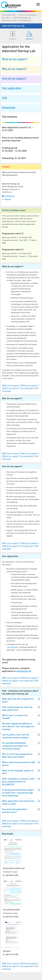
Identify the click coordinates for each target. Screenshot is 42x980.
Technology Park (9, 15)
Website (7, 199)
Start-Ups (6, 18)
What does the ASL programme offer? (21, 700)
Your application (12, 88)
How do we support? (14, 79)
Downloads (9, 108)
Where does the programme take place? (21, 764)
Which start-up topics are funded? (21, 717)
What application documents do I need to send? (21, 803)
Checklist (7, 951)
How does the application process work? (21, 811)
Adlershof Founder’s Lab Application (16, 21)
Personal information (11, 910)
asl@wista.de (9, 196)
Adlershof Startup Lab (22, 18)
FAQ (4, 98)
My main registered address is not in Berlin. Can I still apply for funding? (21, 727)
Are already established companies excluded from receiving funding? (21, 746)
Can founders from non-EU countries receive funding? (21, 736)
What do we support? (15, 59)
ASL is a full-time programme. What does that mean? (21, 756)
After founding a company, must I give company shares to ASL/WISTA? (21, 782)
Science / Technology (28, 15)
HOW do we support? (10, 388)
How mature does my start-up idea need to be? (21, 709)
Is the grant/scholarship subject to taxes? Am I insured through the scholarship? (21, 793)
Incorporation (13, 647)
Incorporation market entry (14, 868)
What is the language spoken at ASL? (21, 772)
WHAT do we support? (11, 386)
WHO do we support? (30, 386)
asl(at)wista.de (24, 671)
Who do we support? (14, 69)
